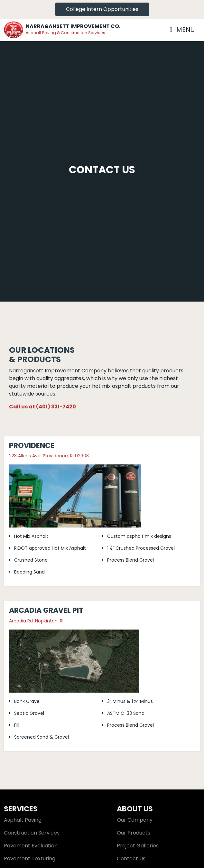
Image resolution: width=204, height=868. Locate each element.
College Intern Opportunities (102, 9)
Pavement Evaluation (31, 846)
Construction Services (32, 833)
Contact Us (131, 859)
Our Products (134, 833)
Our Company (135, 820)
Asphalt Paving (23, 820)
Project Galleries (138, 846)
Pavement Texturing (30, 859)
